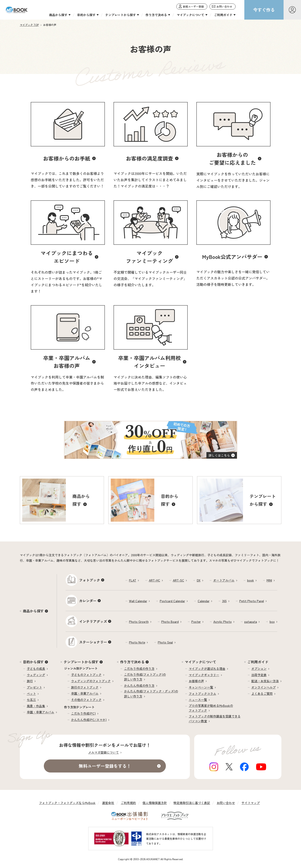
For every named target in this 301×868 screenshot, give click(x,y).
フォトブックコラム (202, 694)
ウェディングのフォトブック (91, 681)
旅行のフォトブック (85, 687)
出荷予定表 (259, 675)
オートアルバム (224, 580)
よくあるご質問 (262, 694)
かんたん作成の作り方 (139, 685)
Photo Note (137, 642)
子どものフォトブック (86, 675)
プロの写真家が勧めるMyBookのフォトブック (211, 708)
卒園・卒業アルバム (41, 712)
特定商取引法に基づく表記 (192, 803)
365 (224, 601)
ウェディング (36, 675)
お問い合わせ (226, 803)
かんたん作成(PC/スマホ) (89, 720)
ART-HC (155, 580)
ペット (31, 694)
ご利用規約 (128, 803)
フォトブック (90, 580)
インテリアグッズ (93, 621)
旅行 (30, 681)
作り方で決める (132, 662)
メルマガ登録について (104, 752)
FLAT (133, 580)
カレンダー (88, 601)
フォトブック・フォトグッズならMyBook (67, 803)
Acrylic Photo (223, 622)
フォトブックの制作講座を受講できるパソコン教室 (215, 719)
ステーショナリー (93, 642)
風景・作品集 (36, 706)
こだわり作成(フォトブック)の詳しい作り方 (145, 677)
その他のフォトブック (86, 700)
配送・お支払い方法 (265, 681)
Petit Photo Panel (252, 601)
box (272, 622)
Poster (196, 622)
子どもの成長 (36, 669)
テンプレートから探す (81, 662)
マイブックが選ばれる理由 (207, 669)
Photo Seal (165, 642)
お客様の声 (196, 681)
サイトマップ (251, 803)
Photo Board (170, 622)
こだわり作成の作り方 (139, 669)
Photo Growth (139, 622)
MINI (269, 580)
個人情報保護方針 (155, 803)
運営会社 (108, 803)
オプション (259, 669)
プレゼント (34, 687)
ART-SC (179, 580)
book (251, 580)
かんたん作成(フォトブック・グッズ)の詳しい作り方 (151, 694)
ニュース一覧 (198, 700)
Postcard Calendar (172, 601)
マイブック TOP (29, 25)
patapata (251, 622)
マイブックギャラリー (204, 675)
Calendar (204, 601)
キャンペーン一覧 (201, 687)
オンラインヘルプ (264, 687)
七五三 (31, 700)
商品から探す (33, 611)
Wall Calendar (138, 601)
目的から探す (33, 662)
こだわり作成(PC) (83, 713)
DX (199, 580)
